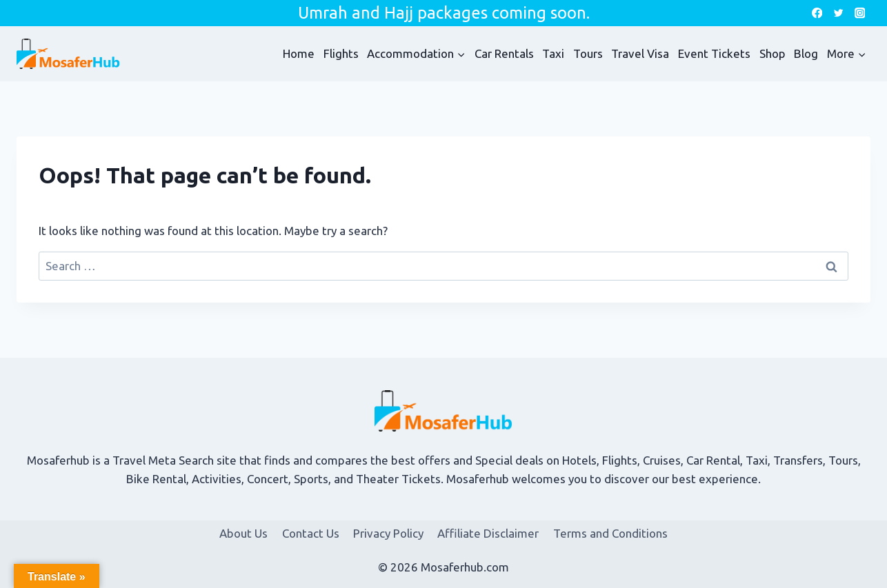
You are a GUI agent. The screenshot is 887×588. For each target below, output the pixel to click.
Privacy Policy (388, 533)
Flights (341, 53)
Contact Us (311, 533)
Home (299, 53)
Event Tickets (714, 53)
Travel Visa (640, 53)
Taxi (553, 53)
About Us (243, 533)
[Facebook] (817, 13)
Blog (806, 53)
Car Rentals (504, 53)
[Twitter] (838, 13)
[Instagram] (860, 13)
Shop (773, 53)
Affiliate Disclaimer (488, 533)
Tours (588, 53)
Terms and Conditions (610, 533)
